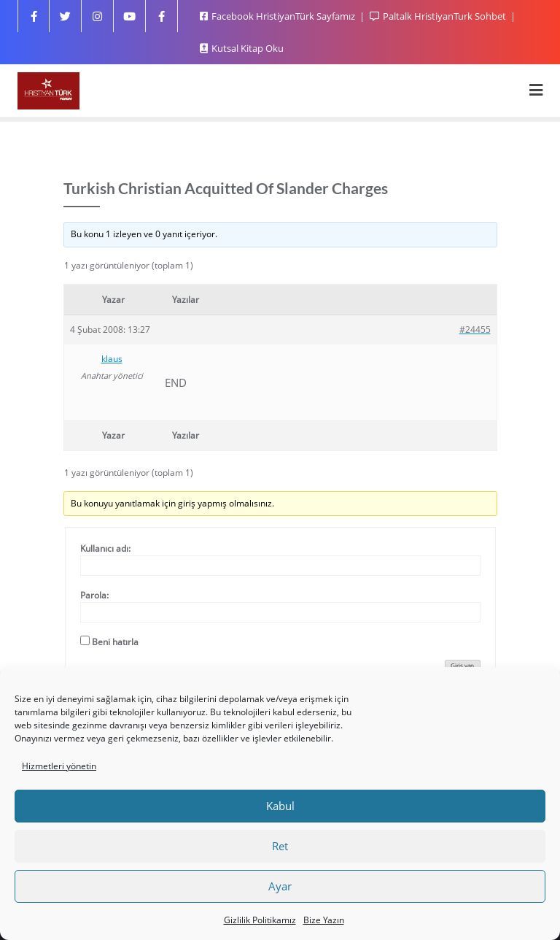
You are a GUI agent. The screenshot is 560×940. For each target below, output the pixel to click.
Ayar (280, 886)
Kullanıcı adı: (105, 548)
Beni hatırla (115, 642)
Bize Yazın (324, 920)
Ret (280, 846)
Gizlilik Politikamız (260, 920)
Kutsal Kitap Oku (242, 48)
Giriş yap (462, 666)
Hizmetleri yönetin (59, 766)
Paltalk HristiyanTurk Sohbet (439, 16)
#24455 (475, 330)
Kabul (280, 806)
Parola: (94, 595)
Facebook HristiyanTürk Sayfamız (279, 16)
